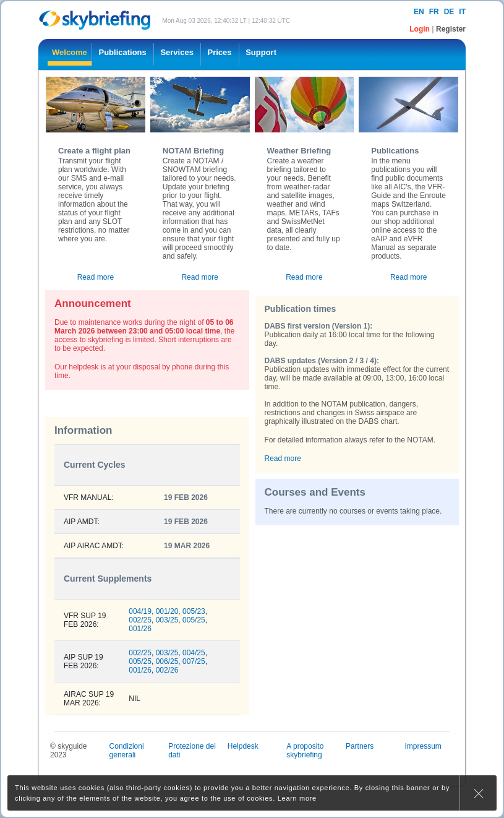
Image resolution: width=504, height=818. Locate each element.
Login (421, 29)
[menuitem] (70, 54)
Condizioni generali (127, 751)
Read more (96, 277)
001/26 (140, 629)
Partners (360, 746)
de (449, 12)
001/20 (167, 611)
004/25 (194, 653)
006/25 (167, 661)
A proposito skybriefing (305, 751)
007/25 (194, 661)
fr (434, 12)
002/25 (140, 620)
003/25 (167, 620)
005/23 (194, 611)
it (462, 12)
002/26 (167, 670)
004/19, (141, 611)
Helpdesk (243, 746)
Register (451, 29)
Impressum (423, 746)
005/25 (194, 620)
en (419, 12)
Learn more (297, 798)
